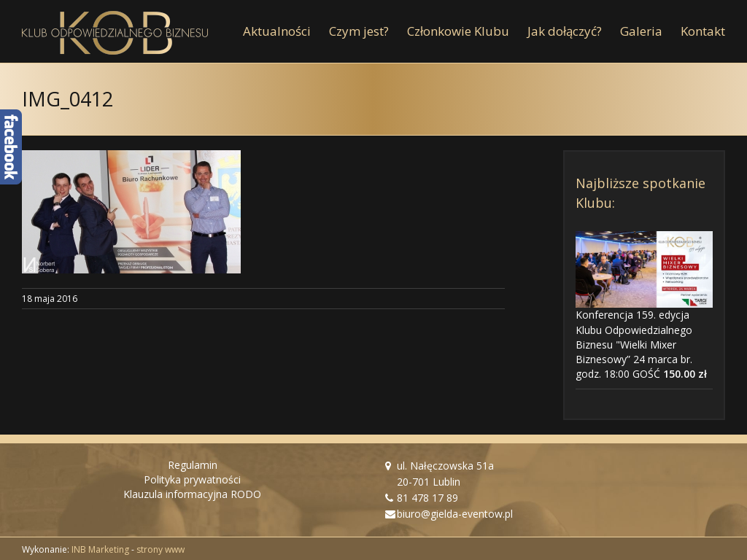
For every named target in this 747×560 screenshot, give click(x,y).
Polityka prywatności (192, 479)
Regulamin (193, 465)
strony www (160, 549)
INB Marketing (100, 549)
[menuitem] (286, 31)
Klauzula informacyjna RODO (192, 494)
